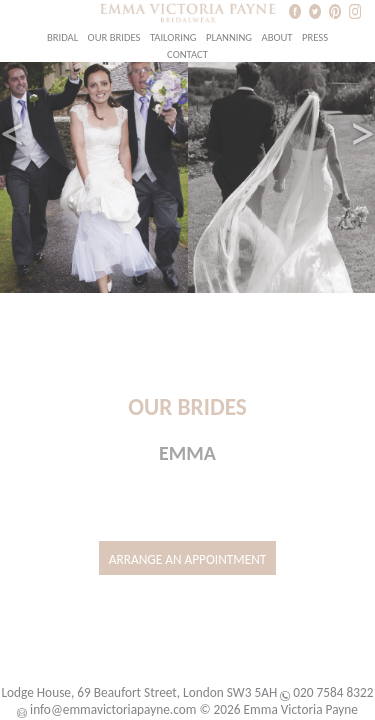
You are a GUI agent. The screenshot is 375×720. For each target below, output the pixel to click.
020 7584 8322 (333, 692)
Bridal (62, 37)
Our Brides (114, 37)
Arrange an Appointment (188, 559)
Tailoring (173, 37)
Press (315, 37)
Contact (187, 54)
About (276, 37)
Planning (229, 37)
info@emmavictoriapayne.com (113, 709)
